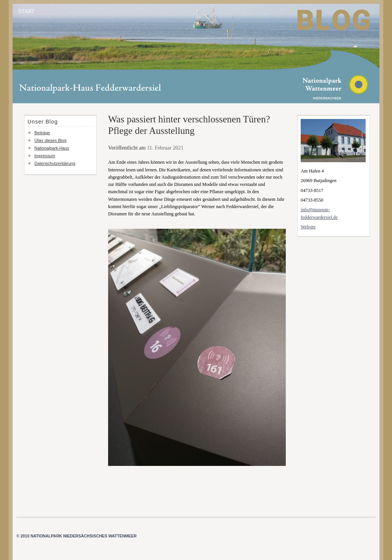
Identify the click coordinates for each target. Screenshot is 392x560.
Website (308, 227)
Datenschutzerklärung (55, 163)
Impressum (45, 156)
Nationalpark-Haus (52, 148)
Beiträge (42, 133)
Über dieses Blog (50, 140)
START (26, 11)
